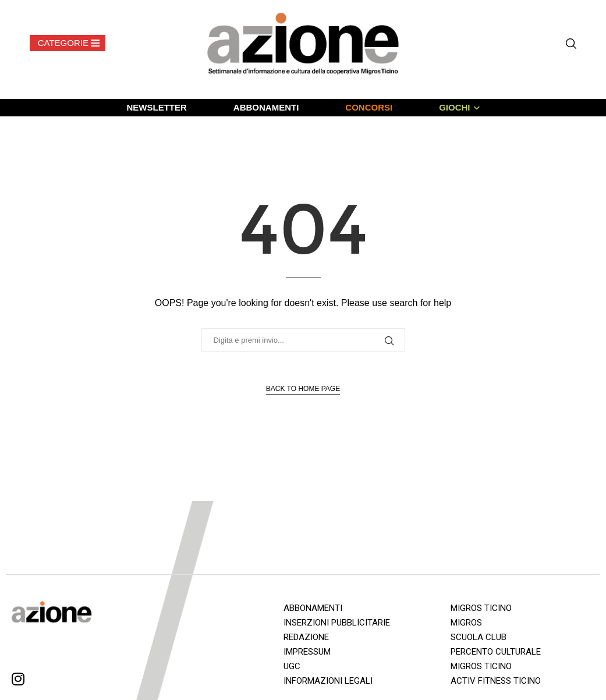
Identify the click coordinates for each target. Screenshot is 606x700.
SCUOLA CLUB (479, 637)
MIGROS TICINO (481, 608)
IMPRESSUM (307, 652)
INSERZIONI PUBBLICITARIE (337, 623)
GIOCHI (454, 107)
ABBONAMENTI (266, 107)
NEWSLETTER (156, 107)
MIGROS (466, 623)
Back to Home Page (303, 389)
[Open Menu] (68, 43)
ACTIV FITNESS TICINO (496, 681)
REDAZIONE (306, 637)
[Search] (571, 44)
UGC (292, 666)
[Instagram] (18, 681)
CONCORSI (369, 107)
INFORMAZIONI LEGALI (328, 681)
